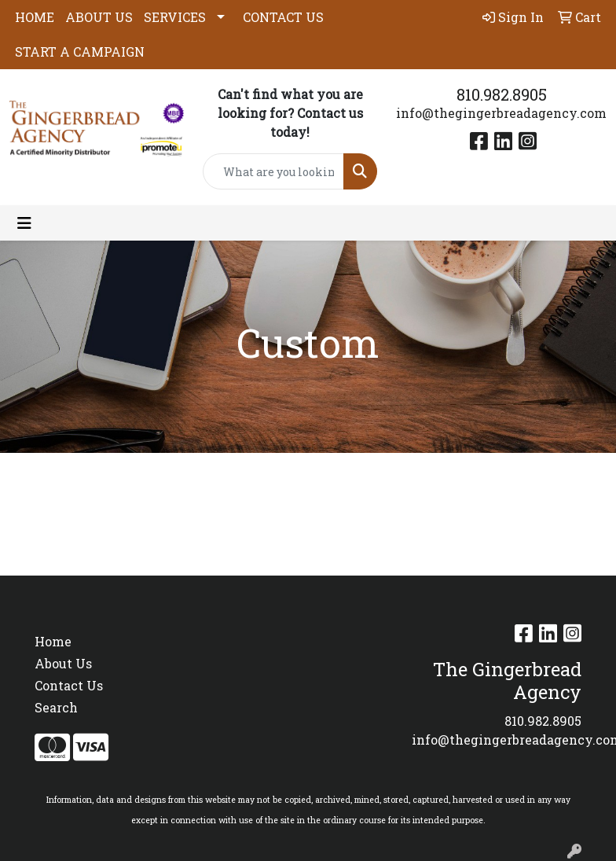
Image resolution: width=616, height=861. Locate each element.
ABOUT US (99, 17)
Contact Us (69, 685)
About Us (63, 663)
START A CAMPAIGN (80, 52)
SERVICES (175, 17)
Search (56, 707)
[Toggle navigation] (24, 223)
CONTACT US (283, 17)
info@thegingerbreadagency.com (501, 113)
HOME (35, 17)
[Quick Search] (273, 171)
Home (53, 641)
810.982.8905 (502, 94)
